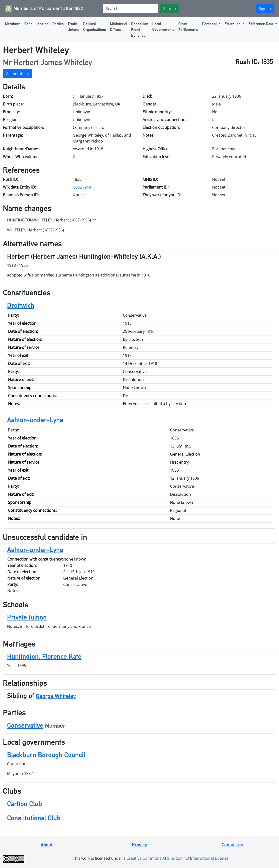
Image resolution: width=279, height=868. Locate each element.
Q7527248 (82, 187)
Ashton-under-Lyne (35, 420)
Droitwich (21, 305)
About (47, 845)
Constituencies (36, 24)
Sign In (265, 9)
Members (13, 24)
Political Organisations (95, 27)
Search (170, 9)
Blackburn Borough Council (46, 755)
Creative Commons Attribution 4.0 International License (177, 858)
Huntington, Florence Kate (44, 656)
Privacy (139, 845)
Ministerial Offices (119, 27)
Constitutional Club (34, 818)
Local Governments (163, 27)
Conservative (25, 725)
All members (18, 74)
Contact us (232, 845)
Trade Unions (73, 27)
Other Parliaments (188, 27)
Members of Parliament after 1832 (44, 9)
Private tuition (27, 617)
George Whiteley (56, 696)
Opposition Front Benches (140, 30)
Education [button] (233, 24)
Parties (58, 24)
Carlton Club (25, 804)
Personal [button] (210, 24)
